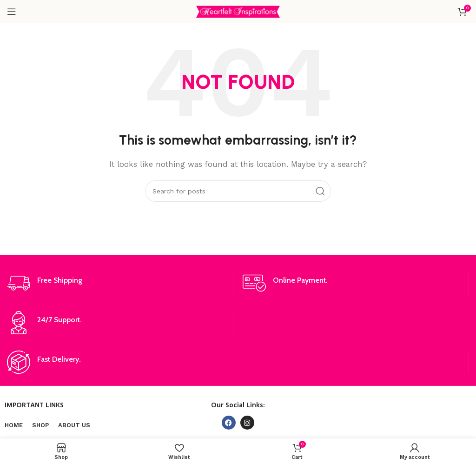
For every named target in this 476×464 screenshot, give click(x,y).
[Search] (238, 191)
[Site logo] (238, 11)
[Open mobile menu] (12, 12)
